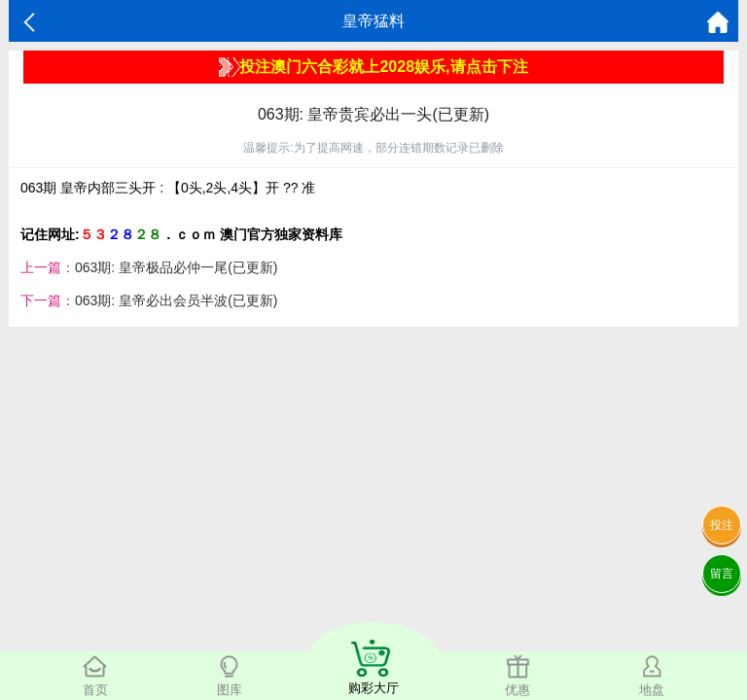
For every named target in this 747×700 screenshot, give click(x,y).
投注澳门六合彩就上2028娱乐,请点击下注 (373, 67)
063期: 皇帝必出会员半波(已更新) (176, 300)
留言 (722, 574)
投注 (722, 525)
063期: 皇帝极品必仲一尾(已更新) (176, 267)
